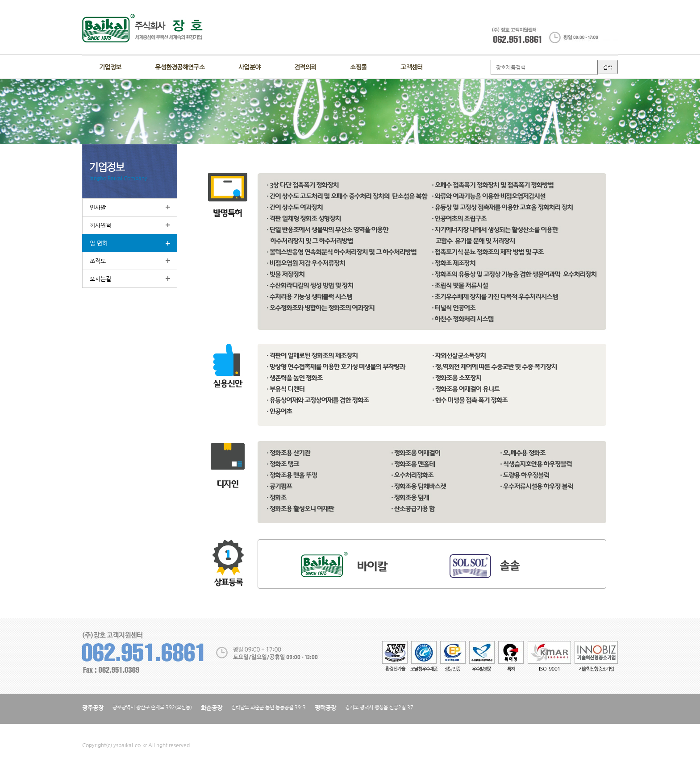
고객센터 (411, 67)
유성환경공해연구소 (180, 67)
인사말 (98, 207)
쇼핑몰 (358, 67)
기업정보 (110, 67)
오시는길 (100, 279)
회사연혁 (100, 225)
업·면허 (99, 243)
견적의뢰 (305, 67)
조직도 (98, 261)
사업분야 (249, 67)
